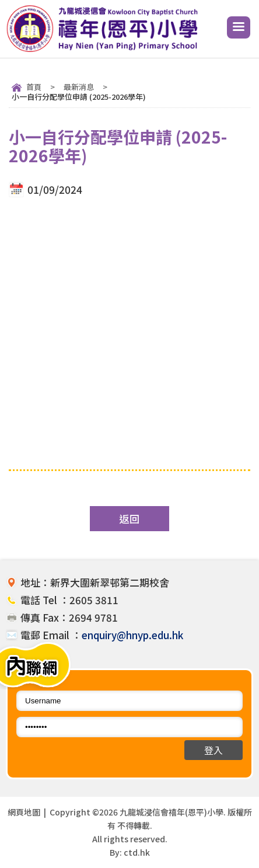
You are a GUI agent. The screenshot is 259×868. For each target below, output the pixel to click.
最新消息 (79, 87)
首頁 (34, 87)
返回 (129, 519)
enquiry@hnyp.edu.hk (132, 635)
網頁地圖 (24, 812)
